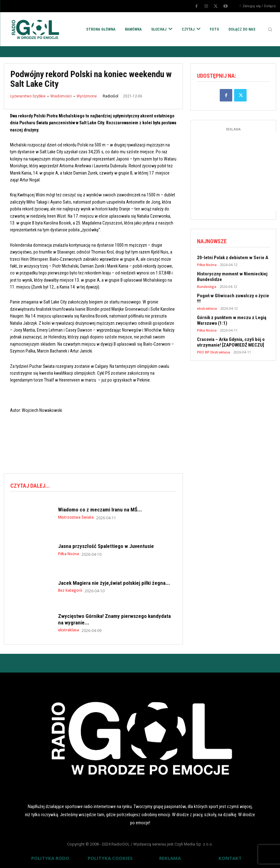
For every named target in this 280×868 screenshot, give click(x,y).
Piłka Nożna (69, 554)
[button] (270, 29)
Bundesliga (207, 286)
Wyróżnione (87, 96)
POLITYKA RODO (50, 858)
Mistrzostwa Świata (76, 517)
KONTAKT (230, 858)
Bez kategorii (70, 590)
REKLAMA (170, 858)
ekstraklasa (69, 630)
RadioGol (111, 96)
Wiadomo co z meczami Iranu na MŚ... (100, 510)
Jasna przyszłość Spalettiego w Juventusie (106, 546)
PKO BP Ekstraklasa (214, 352)
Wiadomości (61, 96)
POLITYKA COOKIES (110, 858)
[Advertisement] (117, 442)
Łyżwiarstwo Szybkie (28, 96)
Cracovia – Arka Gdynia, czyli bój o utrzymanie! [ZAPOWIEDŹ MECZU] (231, 342)
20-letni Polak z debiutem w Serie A (233, 258)
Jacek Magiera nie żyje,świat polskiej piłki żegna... (114, 583)
